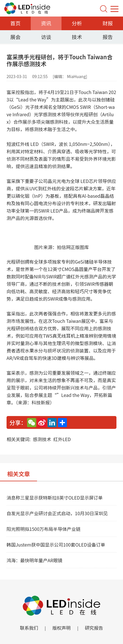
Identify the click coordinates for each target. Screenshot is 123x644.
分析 (77, 23)
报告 (108, 37)
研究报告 (94, 628)
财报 (108, 23)
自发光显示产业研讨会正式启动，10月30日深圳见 (57, 513)
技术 (77, 37)
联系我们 (29, 628)
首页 (15, 23)
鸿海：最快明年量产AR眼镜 (34, 560)
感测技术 (42, 439)
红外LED (62, 439)
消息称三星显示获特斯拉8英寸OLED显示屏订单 (55, 498)
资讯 (46, 23)
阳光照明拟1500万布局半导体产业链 (44, 529)
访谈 (46, 37)
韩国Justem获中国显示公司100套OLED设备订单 (56, 545)
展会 (15, 37)
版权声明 (61, 628)
